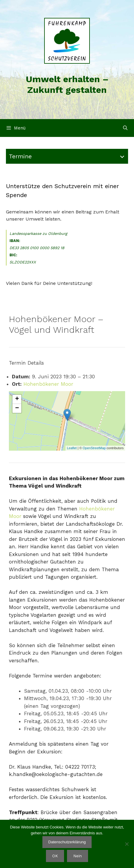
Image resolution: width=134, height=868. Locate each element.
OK (55, 856)
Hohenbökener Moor (48, 384)
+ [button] (17, 399)
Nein (78, 856)
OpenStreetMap (94, 448)
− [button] (17, 408)
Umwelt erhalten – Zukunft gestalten (67, 84)
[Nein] (127, 844)
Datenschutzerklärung (67, 842)
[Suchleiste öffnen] (125, 128)
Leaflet (72, 448)
